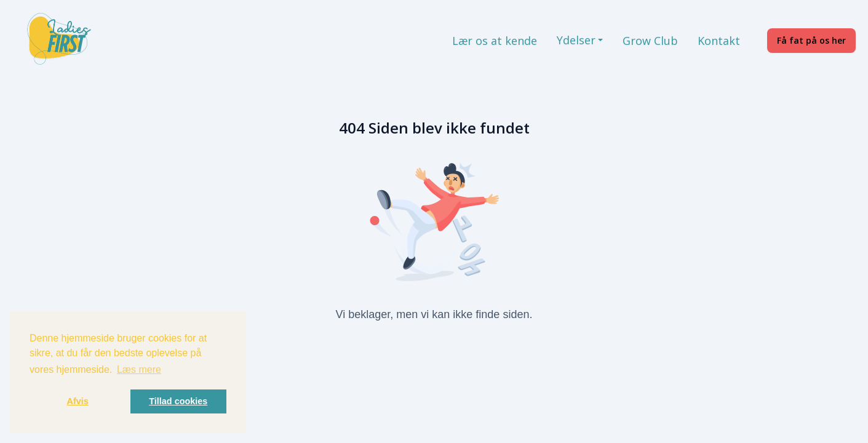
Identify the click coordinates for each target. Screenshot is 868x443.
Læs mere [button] (139, 369)
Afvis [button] (78, 401)
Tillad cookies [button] (178, 401)
